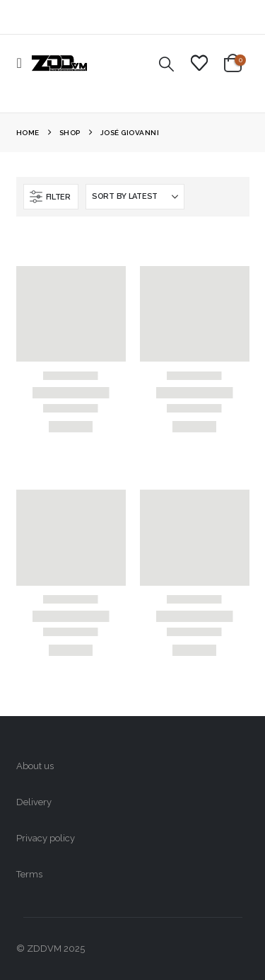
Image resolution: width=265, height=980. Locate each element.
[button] (24, 63)
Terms (29, 874)
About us (35, 766)
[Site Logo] (59, 63)
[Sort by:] (135, 197)
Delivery (34, 802)
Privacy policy (46, 838)
